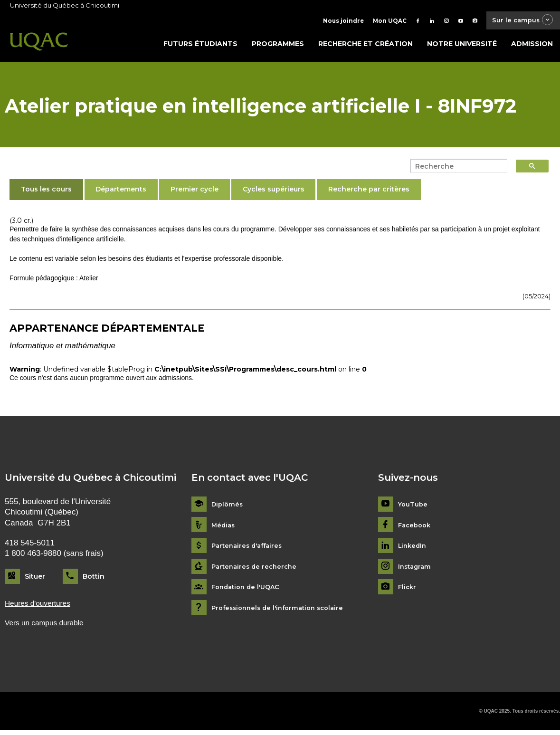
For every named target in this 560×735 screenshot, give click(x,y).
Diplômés (228, 507)
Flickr (408, 590)
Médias (224, 528)
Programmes (278, 46)
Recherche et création (365, 46)
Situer (35, 579)
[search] (456, 169)
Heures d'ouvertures (41, 606)
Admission (532, 46)
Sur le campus (519, 21)
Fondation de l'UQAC (248, 590)
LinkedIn (413, 549)
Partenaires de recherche (256, 569)
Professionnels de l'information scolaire (282, 610)
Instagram (416, 569)
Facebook (416, 528)
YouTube (413, 507)
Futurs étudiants (200, 46)
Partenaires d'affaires (250, 549)
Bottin (94, 579)
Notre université (462, 46)
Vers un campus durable (48, 626)
